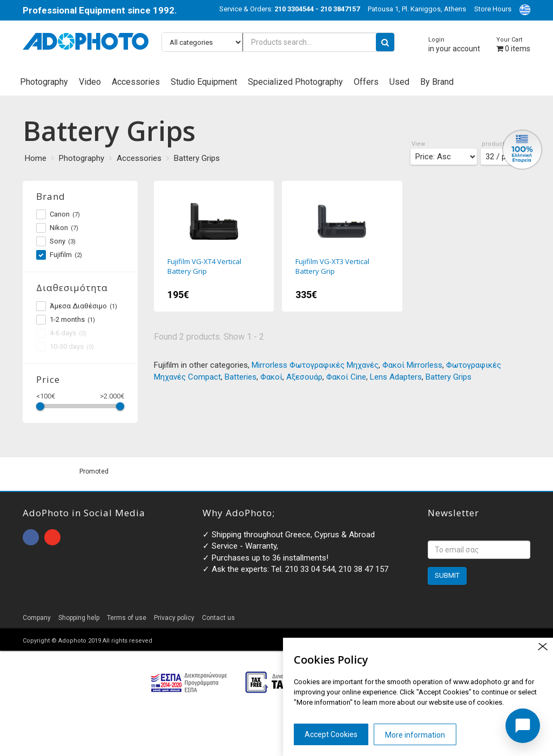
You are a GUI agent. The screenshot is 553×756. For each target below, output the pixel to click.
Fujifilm (59, 255)
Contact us (218, 618)
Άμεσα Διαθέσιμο (77, 306)
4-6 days (61, 333)
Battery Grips (197, 158)
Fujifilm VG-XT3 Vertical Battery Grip (342, 246)
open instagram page (52, 537)
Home (36, 158)
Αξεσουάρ (304, 377)
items (513, 45)
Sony (56, 241)
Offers (366, 82)
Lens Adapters (396, 377)
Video (90, 82)
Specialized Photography (295, 82)
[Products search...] (278, 42)
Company (37, 618)
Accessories (136, 82)
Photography (44, 82)
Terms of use (127, 618)
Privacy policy (174, 618)
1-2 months (66, 320)
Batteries (241, 377)
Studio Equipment (204, 82)
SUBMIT (447, 575)
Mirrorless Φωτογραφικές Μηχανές (315, 365)
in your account (454, 45)
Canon (58, 214)
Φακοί (271, 377)
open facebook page (31, 537)
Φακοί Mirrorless (412, 365)
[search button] (385, 42)
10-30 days (65, 347)
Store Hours (493, 9)
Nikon (57, 228)
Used (399, 82)
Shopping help (79, 618)
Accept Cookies (331, 734)
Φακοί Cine (346, 377)
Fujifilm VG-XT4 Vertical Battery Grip (214, 246)
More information (415, 735)
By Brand (437, 82)
